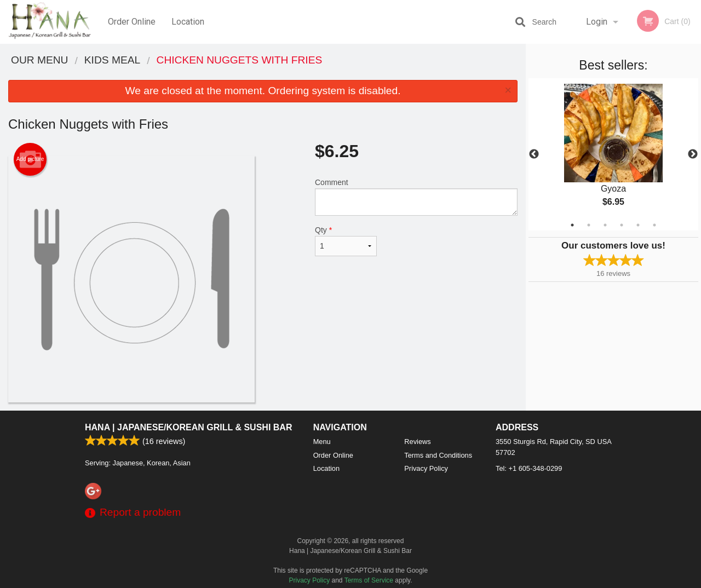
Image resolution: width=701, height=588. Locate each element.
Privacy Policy (426, 468)
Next (693, 154)
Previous (534, 154)
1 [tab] (572, 225)
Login (597, 22)
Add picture (30, 159)
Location (188, 22)
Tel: (529, 468)
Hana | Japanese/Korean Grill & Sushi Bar (188, 427)
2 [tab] (589, 225)
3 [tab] (605, 225)
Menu (322, 442)
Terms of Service (369, 580)
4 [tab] (622, 225)
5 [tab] (638, 225)
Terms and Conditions (438, 455)
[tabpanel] (613, 154)
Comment (416, 197)
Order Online (132, 22)
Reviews (417, 442)
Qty (346, 241)
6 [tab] (654, 225)
